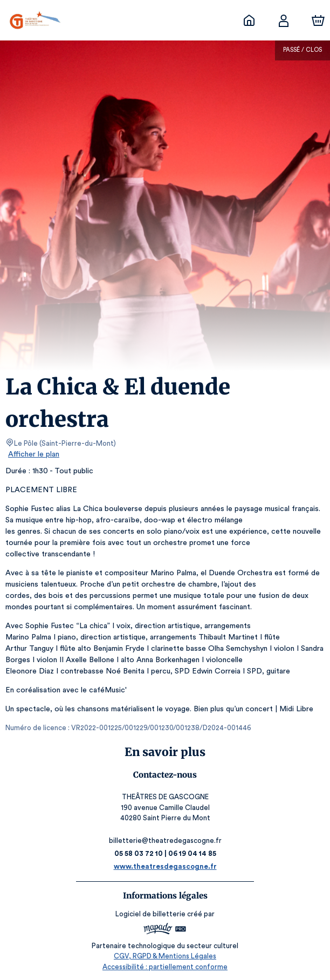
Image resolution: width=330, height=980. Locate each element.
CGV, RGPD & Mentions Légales (165, 956)
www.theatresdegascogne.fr (165, 866)
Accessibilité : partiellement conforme (165, 967)
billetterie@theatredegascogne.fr (165, 841)
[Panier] (318, 21)
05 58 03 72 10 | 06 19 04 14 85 (165, 853)
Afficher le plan (33, 454)
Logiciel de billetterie (151, 914)
